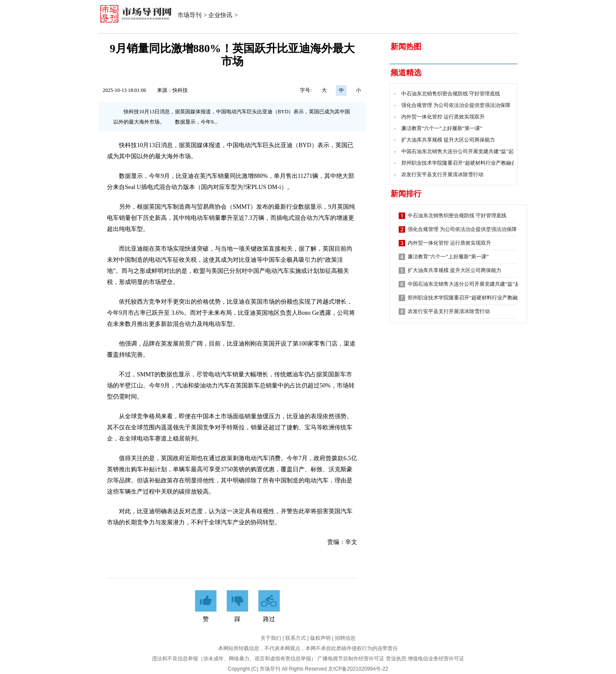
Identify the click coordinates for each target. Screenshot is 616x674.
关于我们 (271, 638)
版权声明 (320, 638)
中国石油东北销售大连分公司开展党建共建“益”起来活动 (465, 151)
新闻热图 (406, 47)
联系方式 (296, 638)
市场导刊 (190, 15)
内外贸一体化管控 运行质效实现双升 (443, 117)
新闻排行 (406, 194)
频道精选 (406, 73)
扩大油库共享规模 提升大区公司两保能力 (448, 140)
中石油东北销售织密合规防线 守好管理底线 (451, 94)
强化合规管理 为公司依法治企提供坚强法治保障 (456, 105)
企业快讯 (220, 15)
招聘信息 (345, 638)
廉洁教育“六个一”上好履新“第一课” (442, 128)
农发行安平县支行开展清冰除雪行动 (442, 174)
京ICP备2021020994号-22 (358, 669)
